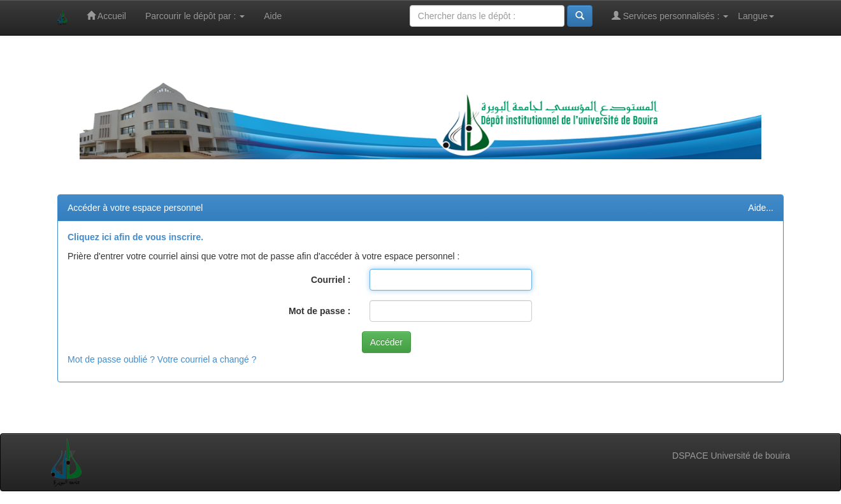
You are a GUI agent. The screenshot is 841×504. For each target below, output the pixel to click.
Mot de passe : (320, 311)
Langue (756, 16)
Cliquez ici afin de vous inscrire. (135, 237)
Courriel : (331, 280)
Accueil (106, 16)
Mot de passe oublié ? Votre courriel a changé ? (162, 359)
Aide (273, 16)
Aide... (761, 208)
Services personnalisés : (670, 16)
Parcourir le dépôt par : (195, 16)
